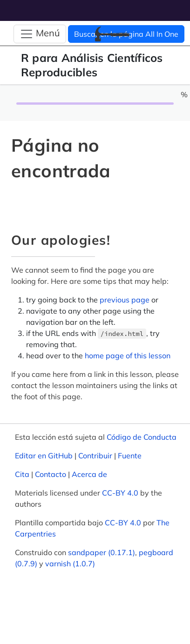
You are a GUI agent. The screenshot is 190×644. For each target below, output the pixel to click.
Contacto (51, 474)
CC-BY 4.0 (120, 493)
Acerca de (89, 474)
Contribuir (95, 456)
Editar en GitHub (44, 456)
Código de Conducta (142, 437)
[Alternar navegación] (40, 34)
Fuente (130, 456)
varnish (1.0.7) (70, 563)
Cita (22, 474)
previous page (125, 300)
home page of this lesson (128, 356)
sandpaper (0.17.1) (102, 552)
